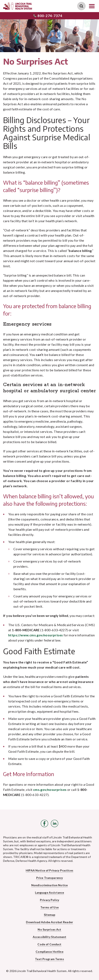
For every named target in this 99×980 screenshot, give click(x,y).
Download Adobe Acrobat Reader (49, 922)
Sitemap (50, 915)
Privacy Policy (49, 900)
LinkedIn (55, 823)
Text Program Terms (49, 959)
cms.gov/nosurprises (50, 790)
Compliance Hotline (49, 952)
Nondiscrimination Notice (49, 885)
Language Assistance (50, 893)
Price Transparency (50, 878)
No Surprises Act (49, 929)
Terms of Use (49, 907)
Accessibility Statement (49, 937)
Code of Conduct (49, 944)
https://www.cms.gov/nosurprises (36, 635)
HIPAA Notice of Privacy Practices (49, 870)
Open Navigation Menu (92, 6)
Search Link (81, 6)
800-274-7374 (48, 16)
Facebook (44, 823)
